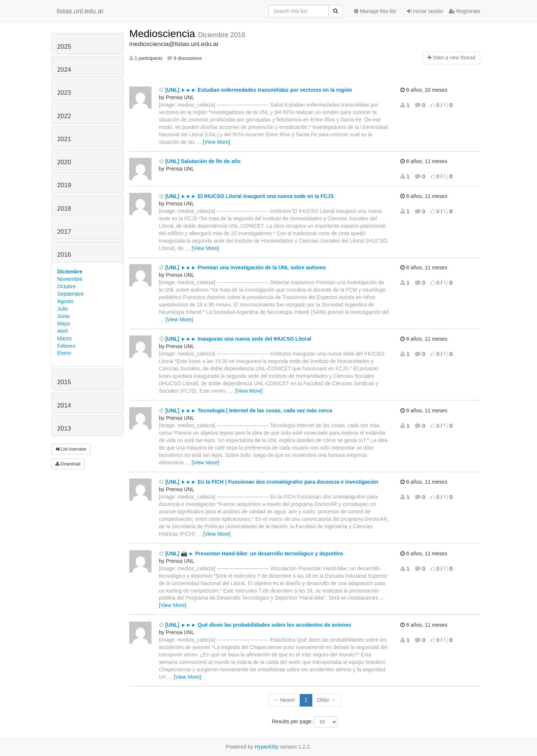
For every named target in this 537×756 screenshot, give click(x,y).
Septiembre (71, 294)
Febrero (66, 346)
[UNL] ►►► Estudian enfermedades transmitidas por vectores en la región (256, 90)
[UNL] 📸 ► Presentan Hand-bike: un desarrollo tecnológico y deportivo (251, 554)
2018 (64, 209)
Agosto (65, 301)
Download (68, 464)
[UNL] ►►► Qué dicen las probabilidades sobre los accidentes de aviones (255, 625)
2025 (64, 47)
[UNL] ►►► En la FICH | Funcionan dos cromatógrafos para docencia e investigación (269, 482)
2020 (64, 162)
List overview (71, 449)
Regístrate (465, 11)
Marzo (64, 338)
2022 (64, 116)
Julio (63, 309)
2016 (64, 255)
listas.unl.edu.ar (80, 11)
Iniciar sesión (425, 11)
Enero (64, 353)
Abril (62, 331)
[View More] (217, 142)
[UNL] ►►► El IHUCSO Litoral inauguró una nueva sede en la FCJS (246, 196)
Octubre (66, 286)
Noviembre (70, 279)
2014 (64, 405)
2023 (64, 93)
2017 (64, 232)
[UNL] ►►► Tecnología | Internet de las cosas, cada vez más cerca (245, 411)
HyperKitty (267, 747)
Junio (63, 316)
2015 (64, 382)
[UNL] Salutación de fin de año (200, 161)
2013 (64, 429)
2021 (64, 139)
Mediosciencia (164, 34)
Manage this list (375, 11)
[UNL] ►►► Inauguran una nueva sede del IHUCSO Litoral (235, 339)
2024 (64, 70)
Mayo (64, 324)
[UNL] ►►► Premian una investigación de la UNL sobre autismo (243, 267)
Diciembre (70, 272)
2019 (64, 185)
